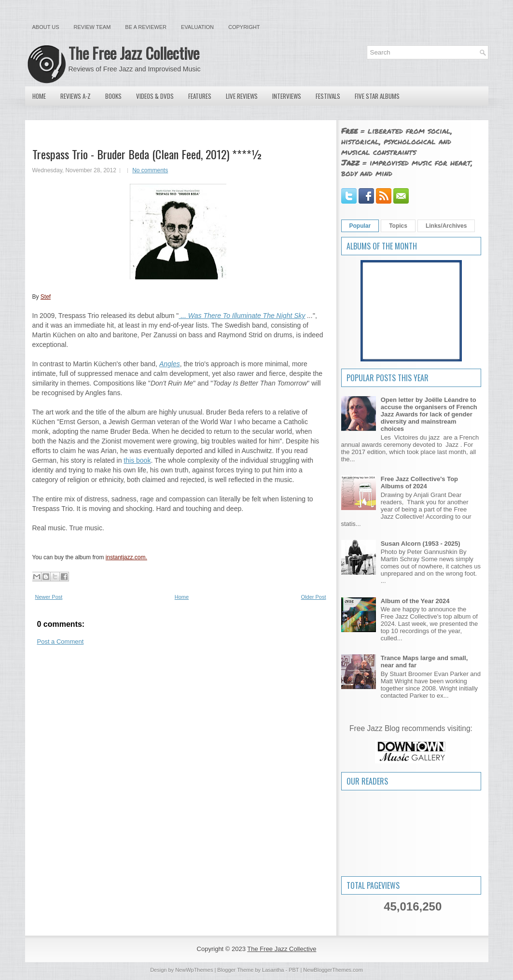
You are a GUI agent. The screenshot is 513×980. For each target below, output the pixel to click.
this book (137, 460)
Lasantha (273, 970)
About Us (46, 27)
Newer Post (49, 597)
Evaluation (197, 27)
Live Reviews (242, 96)
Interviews (287, 96)
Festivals (328, 96)
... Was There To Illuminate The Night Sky (242, 316)
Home (39, 96)
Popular (360, 226)
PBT (294, 970)
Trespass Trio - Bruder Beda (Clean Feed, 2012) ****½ (147, 154)
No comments (150, 170)
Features (200, 96)
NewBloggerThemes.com (333, 970)
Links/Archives (446, 226)
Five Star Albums (377, 96)
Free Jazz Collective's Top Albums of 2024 (419, 483)
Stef (46, 297)
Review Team (92, 27)
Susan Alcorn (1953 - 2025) (421, 544)
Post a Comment (61, 642)
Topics (398, 226)
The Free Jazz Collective (134, 53)
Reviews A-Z (76, 96)
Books (113, 96)
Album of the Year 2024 (415, 601)
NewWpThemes (194, 970)
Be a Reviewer (146, 27)
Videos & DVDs (155, 96)
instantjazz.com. (126, 557)
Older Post (314, 597)
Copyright (244, 27)
